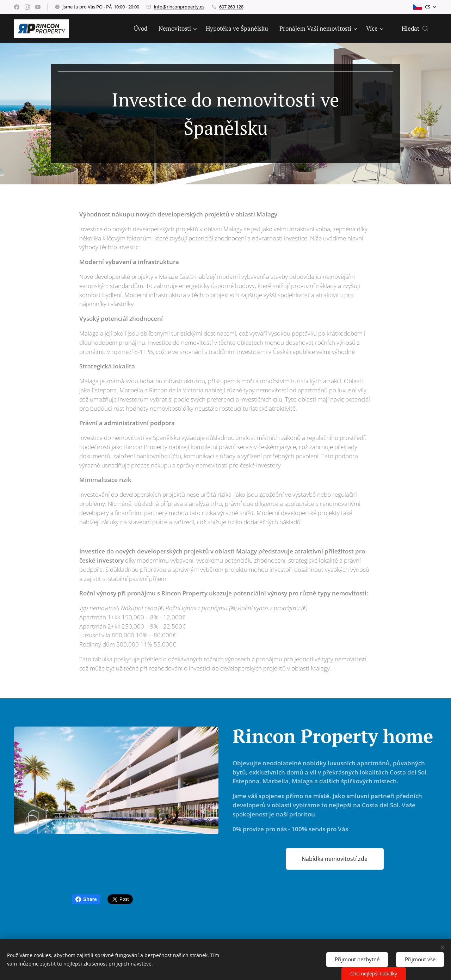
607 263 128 (231, 7)
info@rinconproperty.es (179, 7)
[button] (415, 29)
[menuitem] (143, 29)
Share (86, 899)
